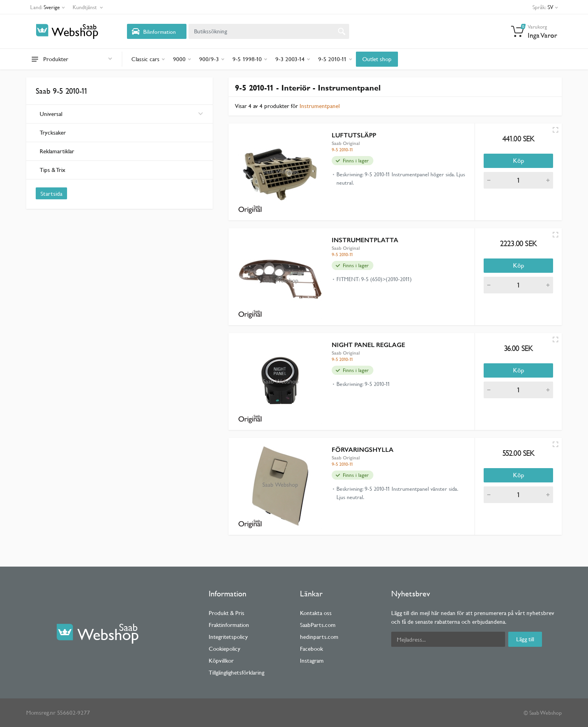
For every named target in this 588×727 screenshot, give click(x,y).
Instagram (312, 660)
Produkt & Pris (227, 613)
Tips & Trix (53, 170)
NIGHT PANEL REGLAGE (368, 345)
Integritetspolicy (228, 637)
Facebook (311, 649)
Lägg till (525, 639)
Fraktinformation (229, 625)
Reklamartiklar (57, 151)
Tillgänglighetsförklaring (236, 672)
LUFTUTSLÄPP (354, 135)
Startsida (51, 194)
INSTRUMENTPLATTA (365, 240)
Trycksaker (53, 132)
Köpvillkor (221, 660)
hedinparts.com (319, 637)
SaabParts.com (318, 625)
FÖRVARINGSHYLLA (363, 450)
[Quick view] (555, 130)
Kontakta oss (316, 613)
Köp (519, 161)
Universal (121, 114)
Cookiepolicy (225, 649)
